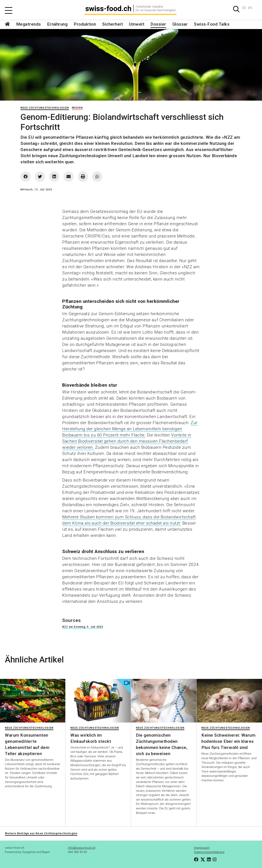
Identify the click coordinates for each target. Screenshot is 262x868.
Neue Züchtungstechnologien (45, 108)
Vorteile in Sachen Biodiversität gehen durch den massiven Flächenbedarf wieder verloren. (127, 441)
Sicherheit (112, 24)
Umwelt (137, 24)
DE (244, 8)
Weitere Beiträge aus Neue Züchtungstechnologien (41, 833)
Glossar (180, 24)
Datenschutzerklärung (209, 852)
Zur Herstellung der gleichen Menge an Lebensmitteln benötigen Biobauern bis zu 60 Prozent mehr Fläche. (130, 429)
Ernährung (57, 24)
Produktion (85, 24)
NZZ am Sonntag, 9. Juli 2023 (83, 627)
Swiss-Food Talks (212, 24)
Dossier (158, 24)
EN (250, 8)
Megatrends (29, 24)
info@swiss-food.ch (82, 848)
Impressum (202, 848)
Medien (77, 108)
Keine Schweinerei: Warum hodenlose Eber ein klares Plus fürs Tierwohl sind (228, 741)
